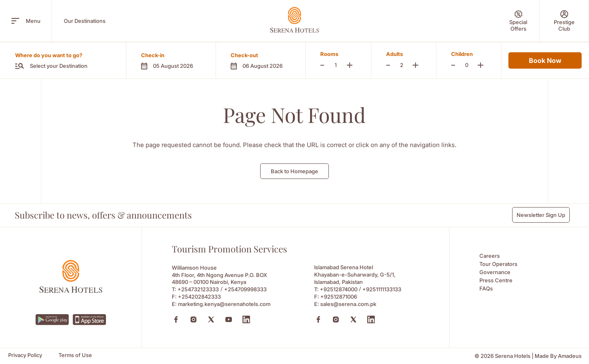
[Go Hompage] (294, 20)
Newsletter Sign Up (541, 215)
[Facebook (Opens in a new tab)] (176, 319)
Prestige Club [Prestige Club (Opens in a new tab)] (161, 34)
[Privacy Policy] (25, 355)
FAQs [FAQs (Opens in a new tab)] (486, 288)
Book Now (545, 60)
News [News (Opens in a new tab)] (434, 34)
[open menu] (15, 21)
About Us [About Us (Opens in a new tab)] (116, 34)
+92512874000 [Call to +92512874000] (339, 289)
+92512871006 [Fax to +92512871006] (339, 297)
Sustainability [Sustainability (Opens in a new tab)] (394, 34)
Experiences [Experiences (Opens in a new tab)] (243, 34)
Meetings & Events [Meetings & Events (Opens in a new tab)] (338, 34)
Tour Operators (498, 264)
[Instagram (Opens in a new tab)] (193, 319)
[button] (171, 60)
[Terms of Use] (75, 355)
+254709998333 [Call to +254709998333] (245, 289)
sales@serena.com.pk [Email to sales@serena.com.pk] (348, 304)
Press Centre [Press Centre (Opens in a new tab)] (496, 280)
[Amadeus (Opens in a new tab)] (570, 356)
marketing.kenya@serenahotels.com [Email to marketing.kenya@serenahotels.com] (224, 304)
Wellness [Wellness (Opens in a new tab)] (287, 34)
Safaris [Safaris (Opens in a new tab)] (202, 34)
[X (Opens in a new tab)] (211, 319)
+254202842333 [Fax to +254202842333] (199, 297)
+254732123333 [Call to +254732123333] (198, 289)
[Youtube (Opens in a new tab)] (229, 319)
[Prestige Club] (564, 21)
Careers (490, 256)
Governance (495, 272)
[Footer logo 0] (71, 291)
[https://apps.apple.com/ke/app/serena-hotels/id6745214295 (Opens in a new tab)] (90, 320)
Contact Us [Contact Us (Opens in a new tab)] (472, 34)
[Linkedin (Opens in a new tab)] (246, 319)
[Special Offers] (518, 21)
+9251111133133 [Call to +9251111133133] (382, 289)
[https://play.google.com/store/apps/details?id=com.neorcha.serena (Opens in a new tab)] (52, 320)
